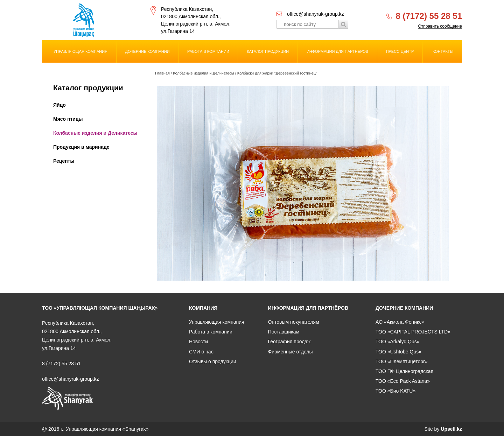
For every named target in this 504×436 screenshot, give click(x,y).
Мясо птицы (68, 119)
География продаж (289, 342)
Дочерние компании (148, 51)
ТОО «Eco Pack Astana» (403, 381)
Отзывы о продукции (213, 361)
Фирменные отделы (290, 352)
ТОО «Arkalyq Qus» (397, 342)
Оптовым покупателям (294, 322)
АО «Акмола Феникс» (400, 322)
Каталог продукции (268, 51)
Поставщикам (284, 332)
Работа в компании (208, 51)
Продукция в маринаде (81, 147)
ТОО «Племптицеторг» (402, 361)
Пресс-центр (400, 51)
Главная (162, 73)
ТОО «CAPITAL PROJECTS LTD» (413, 332)
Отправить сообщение (440, 26)
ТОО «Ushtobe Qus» (398, 352)
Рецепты (64, 161)
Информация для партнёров (337, 51)
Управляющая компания (80, 51)
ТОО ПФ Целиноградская (404, 371)
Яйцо (59, 105)
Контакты (443, 51)
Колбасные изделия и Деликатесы (204, 73)
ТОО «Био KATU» (395, 391)
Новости (198, 342)
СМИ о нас (201, 352)
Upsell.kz (451, 429)
